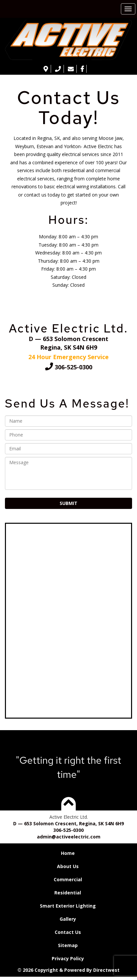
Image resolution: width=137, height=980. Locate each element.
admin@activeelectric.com (69, 837)
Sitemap (68, 945)
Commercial (68, 879)
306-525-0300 (69, 367)
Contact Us (68, 932)
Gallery (68, 919)
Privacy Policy (68, 958)
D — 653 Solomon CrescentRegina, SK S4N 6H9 (68, 343)
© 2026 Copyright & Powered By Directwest (68, 970)
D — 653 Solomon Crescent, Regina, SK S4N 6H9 (68, 823)
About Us (68, 866)
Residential (68, 893)
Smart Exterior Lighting (68, 906)
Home (68, 853)
